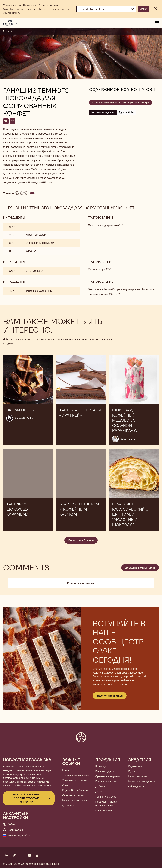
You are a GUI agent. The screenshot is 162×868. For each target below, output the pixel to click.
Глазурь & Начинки (106, 781)
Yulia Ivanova (128, 439)
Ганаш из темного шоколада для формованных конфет (122, 102)
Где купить (69, 805)
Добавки (100, 786)
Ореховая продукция (108, 776)
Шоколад (101, 766)
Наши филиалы (137, 776)
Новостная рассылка (75, 800)
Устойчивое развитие (75, 780)
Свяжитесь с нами (73, 795)
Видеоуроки (135, 766)
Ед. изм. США (126, 112)
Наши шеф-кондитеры (142, 781)
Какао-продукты (105, 771)
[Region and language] (106, 9)
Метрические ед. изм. (103, 112)
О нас (66, 785)
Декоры (100, 792)
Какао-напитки (104, 811)
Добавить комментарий (140, 568)
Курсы (132, 771)
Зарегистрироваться (110, 696)
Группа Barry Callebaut (76, 790)
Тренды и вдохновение (76, 775)
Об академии (136, 786)
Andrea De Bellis (24, 418)
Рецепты (8, 31)
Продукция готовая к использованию (107, 804)
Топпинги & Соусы (106, 797)
